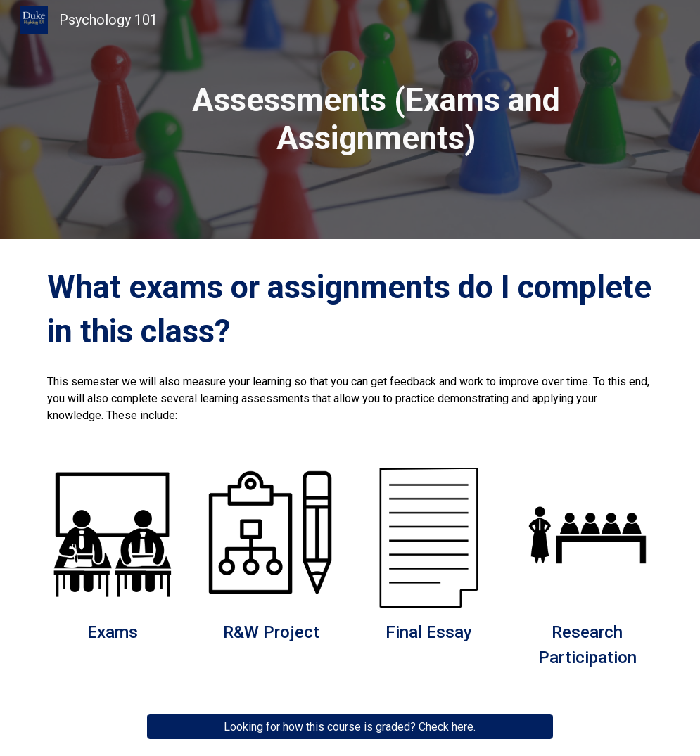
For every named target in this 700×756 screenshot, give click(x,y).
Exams (113, 632)
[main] (376, 120)
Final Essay (429, 632)
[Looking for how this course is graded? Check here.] (350, 727)
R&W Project (271, 632)
